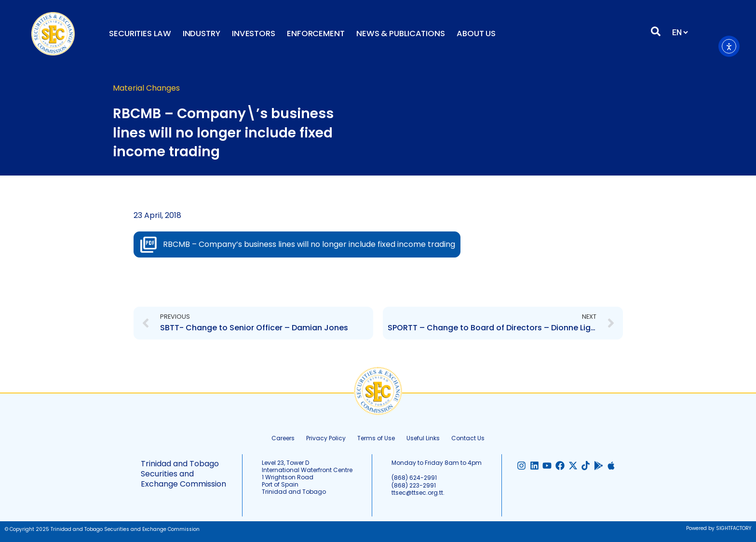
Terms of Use (376, 438)
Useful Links (423, 438)
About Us (476, 34)
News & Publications (401, 34)
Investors (254, 34)
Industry (202, 34)
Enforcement (316, 34)
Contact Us (468, 438)
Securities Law (140, 34)
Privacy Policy (326, 438)
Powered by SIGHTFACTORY (719, 528)
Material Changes (146, 88)
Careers (283, 438)
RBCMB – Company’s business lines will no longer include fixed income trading (309, 244)
